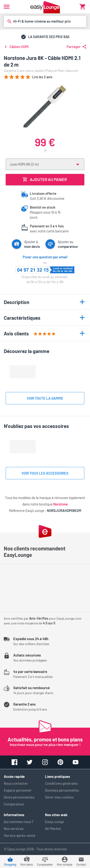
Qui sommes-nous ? (19, 822)
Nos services (14, 829)
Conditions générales (61, 783)
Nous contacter (16, 783)
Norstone (61, 504)
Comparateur (14, 804)
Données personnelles (62, 790)
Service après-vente (20, 835)
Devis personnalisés (19, 797)
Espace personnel (18, 790)
